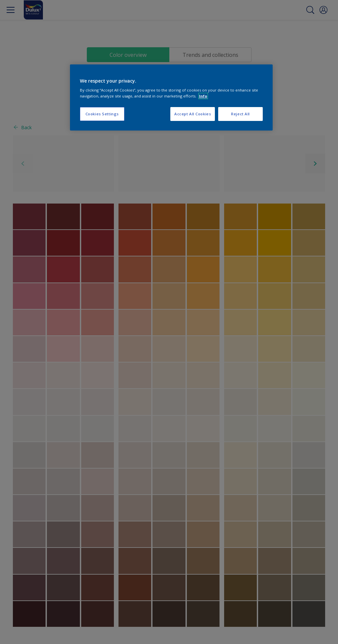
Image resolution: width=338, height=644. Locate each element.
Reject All (240, 114)
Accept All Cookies (193, 114)
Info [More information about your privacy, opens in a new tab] (203, 96)
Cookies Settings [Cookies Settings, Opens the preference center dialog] (102, 114)
